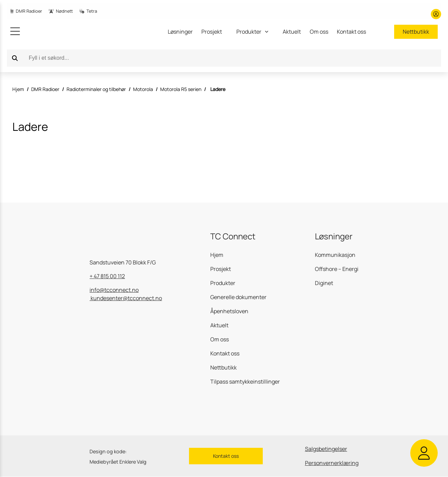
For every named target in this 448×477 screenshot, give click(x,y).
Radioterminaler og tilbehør (96, 89)
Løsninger (180, 32)
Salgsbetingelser (326, 449)
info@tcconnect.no (114, 290)
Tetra (88, 11)
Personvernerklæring (332, 463)
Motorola (143, 89)
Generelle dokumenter (238, 297)
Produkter (223, 283)
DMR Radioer (26, 11)
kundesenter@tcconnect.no (126, 298)
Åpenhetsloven (229, 311)
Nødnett (61, 11)
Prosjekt (212, 32)
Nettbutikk (416, 32)
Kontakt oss (351, 32)
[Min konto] (436, 14)
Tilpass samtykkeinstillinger (245, 382)
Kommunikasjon (335, 255)
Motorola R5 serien (181, 89)
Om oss (319, 32)
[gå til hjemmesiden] (62, 32)
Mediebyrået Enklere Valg (118, 462)
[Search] (15, 58)
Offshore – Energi (337, 269)
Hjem (18, 89)
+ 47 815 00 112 (107, 276)
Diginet (324, 283)
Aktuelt (292, 32)
